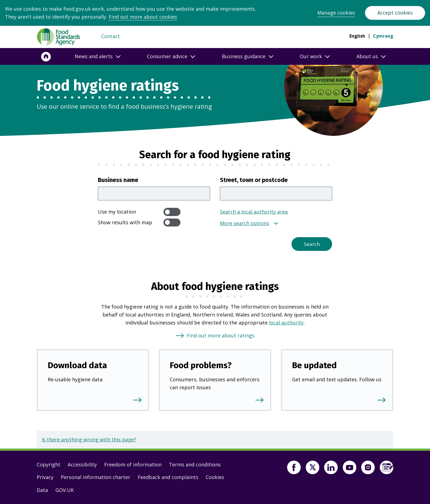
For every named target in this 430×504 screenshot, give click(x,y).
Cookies (215, 477)
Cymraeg (383, 36)
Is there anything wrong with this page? (89, 439)
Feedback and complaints (168, 477)
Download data (77, 365)
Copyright (49, 464)
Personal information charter (96, 477)
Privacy (45, 477)
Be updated (314, 365)
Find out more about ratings (221, 335)
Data (42, 490)
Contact (111, 36)
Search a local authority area (254, 212)
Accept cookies (395, 13)
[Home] (46, 57)
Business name (118, 180)
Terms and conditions (195, 464)
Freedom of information (133, 464)
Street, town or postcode (254, 180)
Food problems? (201, 365)
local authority (286, 323)
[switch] (172, 212)
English (357, 36)
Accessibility (82, 464)
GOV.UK (65, 490)
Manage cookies (336, 13)
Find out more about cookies (143, 17)
